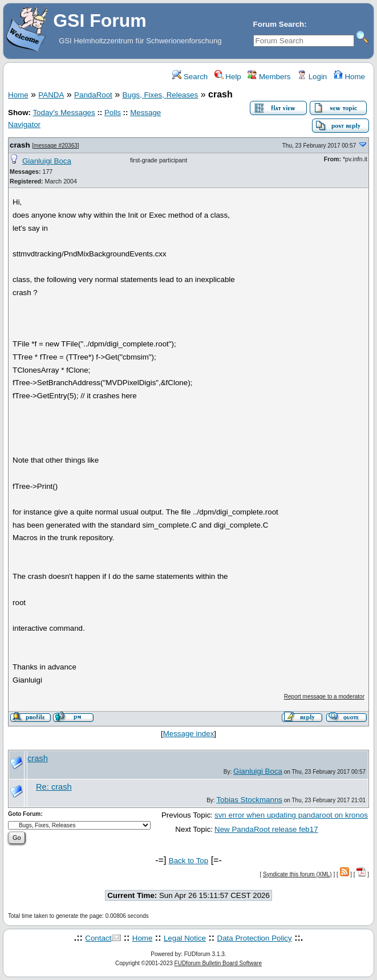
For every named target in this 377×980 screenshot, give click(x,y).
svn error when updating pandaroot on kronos (291, 815)
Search (190, 77)
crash (20, 145)
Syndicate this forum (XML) (297, 874)
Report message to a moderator (324, 697)
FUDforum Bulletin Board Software (218, 963)
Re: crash (54, 787)
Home (349, 77)
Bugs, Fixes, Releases (161, 95)
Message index (189, 734)
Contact (98, 938)
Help (228, 77)
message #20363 (56, 146)
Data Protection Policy (255, 938)
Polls (113, 113)
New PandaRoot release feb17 (266, 829)
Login (312, 77)
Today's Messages (64, 113)
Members (269, 77)
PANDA (51, 95)
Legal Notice (185, 938)
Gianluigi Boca (47, 161)
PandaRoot (93, 95)
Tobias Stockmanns (249, 800)
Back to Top (188, 861)
